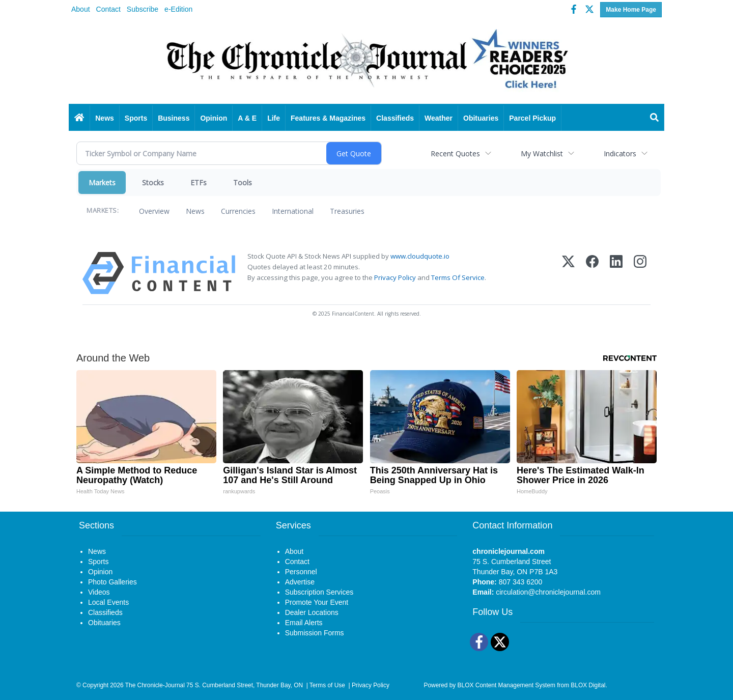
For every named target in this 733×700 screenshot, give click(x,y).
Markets (102, 183)
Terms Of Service (458, 277)
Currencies (238, 211)
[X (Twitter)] (568, 273)
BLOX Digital (588, 685)
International (293, 211)
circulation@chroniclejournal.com (548, 592)
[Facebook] (592, 273)
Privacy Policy (395, 277)
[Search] (655, 118)
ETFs (199, 183)
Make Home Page (631, 10)
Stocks (153, 183)
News (195, 211)
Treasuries (347, 211)
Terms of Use (327, 685)
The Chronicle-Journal (155, 685)
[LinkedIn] (616, 273)
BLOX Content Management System (506, 685)
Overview (154, 211)
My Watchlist (542, 153)
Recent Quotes (455, 153)
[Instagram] (640, 273)
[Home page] (366, 62)
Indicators (620, 153)
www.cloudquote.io (420, 256)
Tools (243, 183)
